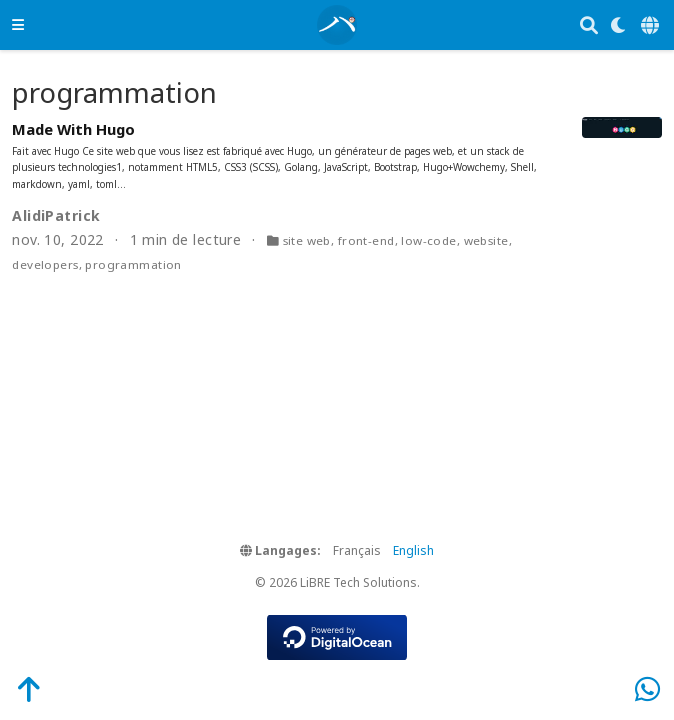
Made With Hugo (73, 129)
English (413, 550)
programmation (133, 264)
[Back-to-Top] (18, 688)
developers (45, 264)
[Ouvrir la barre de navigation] (18, 24)
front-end (366, 240)
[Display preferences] (619, 25)
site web (307, 240)
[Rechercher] (589, 25)
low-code (428, 240)
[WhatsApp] (647, 688)
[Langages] (651, 25)
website (486, 240)
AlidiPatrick (56, 215)
